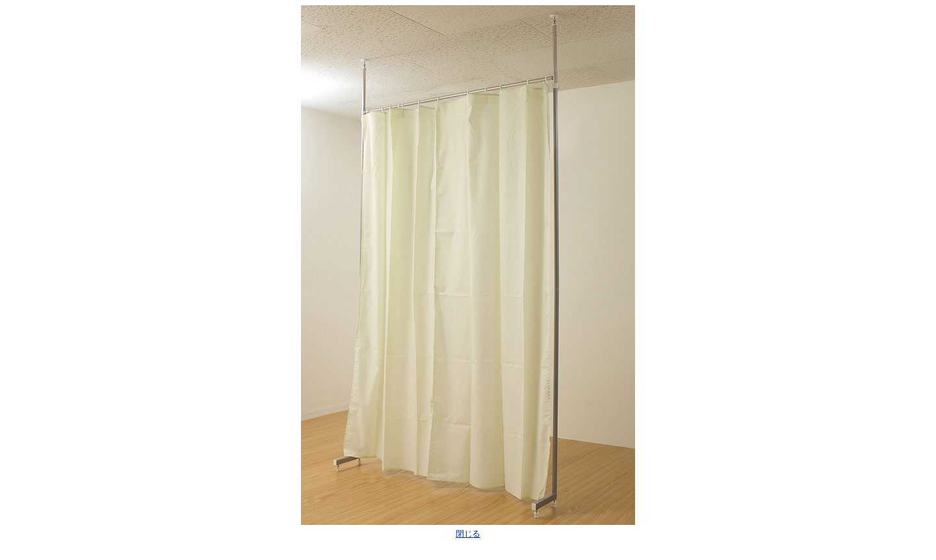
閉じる (468, 534)
